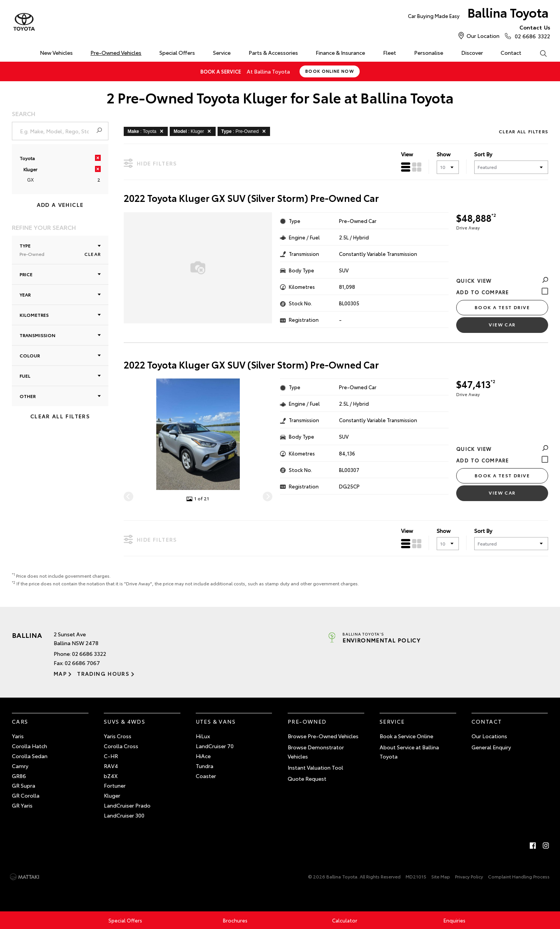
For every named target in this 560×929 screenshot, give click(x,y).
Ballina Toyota (478, 14)
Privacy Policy (469, 876)
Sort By (483, 154)
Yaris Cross (118, 736)
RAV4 (111, 766)
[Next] (268, 497)
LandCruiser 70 (215, 746)
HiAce (203, 756)
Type (60, 250)
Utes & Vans (216, 721)
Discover (472, 52)
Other (60, 396)
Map (60, 673)
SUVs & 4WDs (124, 721)
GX (30, 180)
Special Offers (177, 52)
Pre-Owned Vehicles (116, 52)
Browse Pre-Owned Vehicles (323, 736)
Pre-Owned (307, 721)
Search (539, 53)
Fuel (60, 376)
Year (60, 294)
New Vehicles (56, 52)
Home (13, 51)
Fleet (390, 52)
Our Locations (489, 736)
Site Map (441, 876)
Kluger (112, 795)
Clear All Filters (60, 416)
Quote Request (307, 778)
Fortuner (115, 785)
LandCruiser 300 (124, 815)
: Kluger (193, 131)
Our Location (483, 36)
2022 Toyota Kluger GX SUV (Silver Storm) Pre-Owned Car (251, 198)
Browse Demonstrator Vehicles (316, 752)
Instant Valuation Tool (315, 767)
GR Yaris (22, 805)
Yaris (18, 736)
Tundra (205, 766)
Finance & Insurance (340, 52)
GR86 (19, 776)
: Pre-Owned (245, 131)
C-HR (111, 756)
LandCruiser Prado (127, 805)
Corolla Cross (121, 746)
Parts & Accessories (273, 52)
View (407, 154)
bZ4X (111, 776)
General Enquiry (491, 747)
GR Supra (24, 785)
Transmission (60, 335)
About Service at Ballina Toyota (409, 752)
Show (444, 154)
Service (222, 52)
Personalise (429, 52)
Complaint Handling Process (519, 876)
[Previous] (129, 497)
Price (60, 274)
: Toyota (147, 131)
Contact (511, 52)
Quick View (502, 280)
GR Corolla (26, 795)
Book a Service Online (406, 736)
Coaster (206, 776)
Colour (60, 355)
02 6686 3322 (531, 31)
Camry (20, 766)
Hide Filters (151, 163)
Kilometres (60, 315)
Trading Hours (103, 673)
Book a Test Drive (502, 307)
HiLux (203, 736)
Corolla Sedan (30, 756)
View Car (502, 324)
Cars (20, 721)
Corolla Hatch (29, 746)
